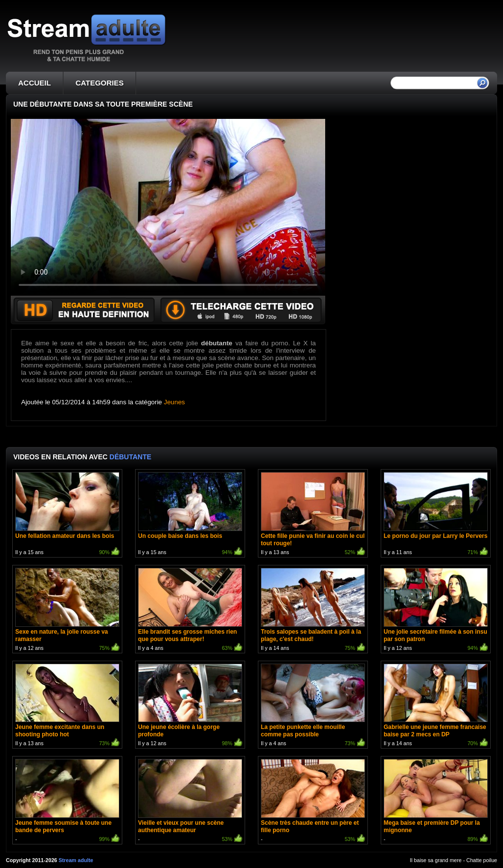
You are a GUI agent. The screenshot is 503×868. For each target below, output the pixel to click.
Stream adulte (76, 860)
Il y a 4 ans (190, 610)
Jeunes (175, 402)
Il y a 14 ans (313, 610)
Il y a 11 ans (436, 515)
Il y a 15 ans (67, 515)
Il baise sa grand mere (435, 860)
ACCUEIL (35, 83)
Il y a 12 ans (67, 610)
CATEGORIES (100, 83)
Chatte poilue (482, 860)
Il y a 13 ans (313, 515)
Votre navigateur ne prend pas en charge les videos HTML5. (168, 207)
